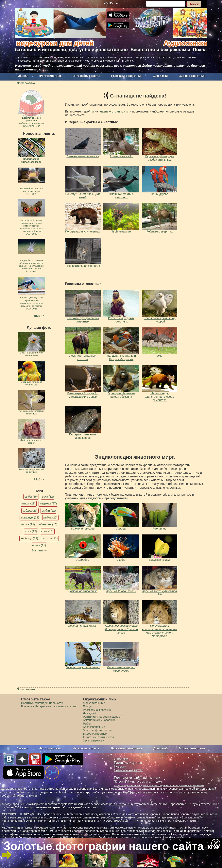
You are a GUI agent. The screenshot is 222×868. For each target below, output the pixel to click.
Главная (23, 76)
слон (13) (47, 531)
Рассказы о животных (127, 76)
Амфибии (83, 560)
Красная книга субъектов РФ (160, 593)
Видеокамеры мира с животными (121, 669)
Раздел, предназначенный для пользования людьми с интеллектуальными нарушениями (159, 786)
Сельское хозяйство (129, 770)
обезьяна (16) (48, 524)
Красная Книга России (121, 591)
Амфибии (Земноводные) (100, 720)
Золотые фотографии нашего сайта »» (111, 846)
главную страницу (112, 111)
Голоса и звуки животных (83, 667)
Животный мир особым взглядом (138, 781)
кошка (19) (28, 524)
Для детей (161, 76)
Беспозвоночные (160, 560)
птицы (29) (28, 503)
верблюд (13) (29, 538)
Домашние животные (83, 591)
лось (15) (31, 531)
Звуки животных (94, 741)
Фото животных (51, 76)
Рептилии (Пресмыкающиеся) (103, 717)
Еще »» (39, 316)
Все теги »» (39, 550)
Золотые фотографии (97, 730)
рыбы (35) (31, 497)
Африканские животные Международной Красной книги (121, 629)
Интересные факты (86, 76)
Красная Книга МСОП (83, 626)
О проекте (121, 759)
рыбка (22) (51, 517)
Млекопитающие (83, 529)
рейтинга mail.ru (120, 804)
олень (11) (39, 545)
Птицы (121, 529)
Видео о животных (192, 76)
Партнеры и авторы (128, 763)
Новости (120, 766)
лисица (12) (50, 538)
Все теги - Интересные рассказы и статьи (49, 706)
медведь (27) (48, 503)
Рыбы (121, 560)
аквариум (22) (30, 517)
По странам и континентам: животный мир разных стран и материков (160, 631)
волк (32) (48, 497)
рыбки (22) (49, 511)
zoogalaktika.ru (45, 828)
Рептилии (160, 529)
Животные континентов (98, 737)
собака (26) (30, 511)
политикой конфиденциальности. (172, 838)
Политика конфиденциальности (42, 703)
